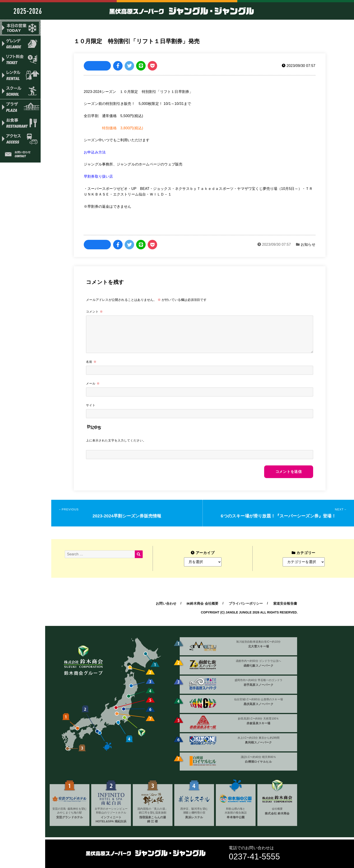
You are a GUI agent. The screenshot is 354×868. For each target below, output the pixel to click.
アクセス (20, 140)
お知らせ (308, 244)
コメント (94, 311)
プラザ (20, 108)
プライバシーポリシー (246, 603)
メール (93, 383)
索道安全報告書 (285, 603)
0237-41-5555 (254, 857)
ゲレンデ (20, 44)
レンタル (20, 76)
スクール (20, 92)
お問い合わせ (20, 156)
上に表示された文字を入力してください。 (116, 440)
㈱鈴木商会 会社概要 (202, 603)
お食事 (20, 124)
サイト (91, 405)
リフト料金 (20, 60)
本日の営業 (20, 28)
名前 (91, 362)
